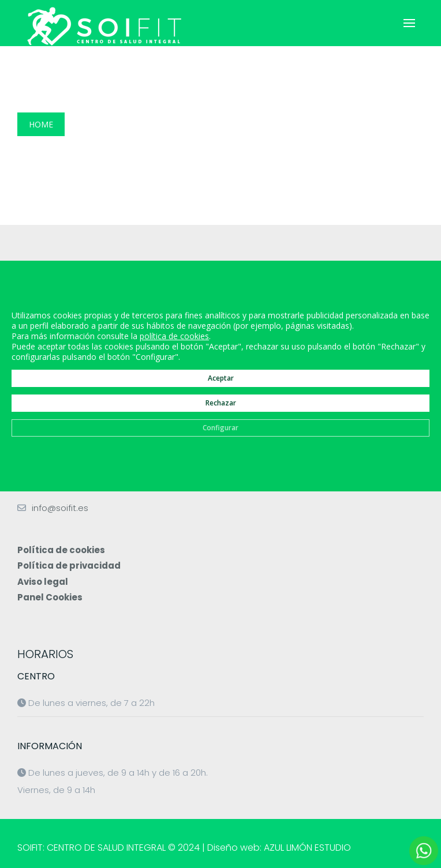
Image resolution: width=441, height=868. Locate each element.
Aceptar (221, 377)
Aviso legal (43, 582)
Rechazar (221, 402)
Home (41, 124)
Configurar (220, 427)
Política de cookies (61, 550)
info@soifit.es (60, 508)
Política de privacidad (69, 565)
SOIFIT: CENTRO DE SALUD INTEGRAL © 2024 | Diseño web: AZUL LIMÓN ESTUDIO (184, 848)
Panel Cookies (50, 597)
